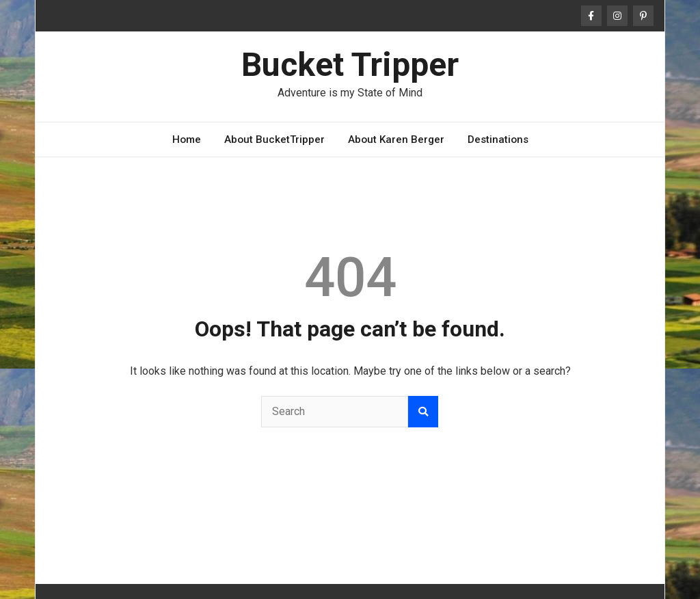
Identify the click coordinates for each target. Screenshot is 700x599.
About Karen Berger (396, 139)
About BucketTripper (274, 139)
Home (187, 139)
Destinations (498, 139)
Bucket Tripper (350, 65)
